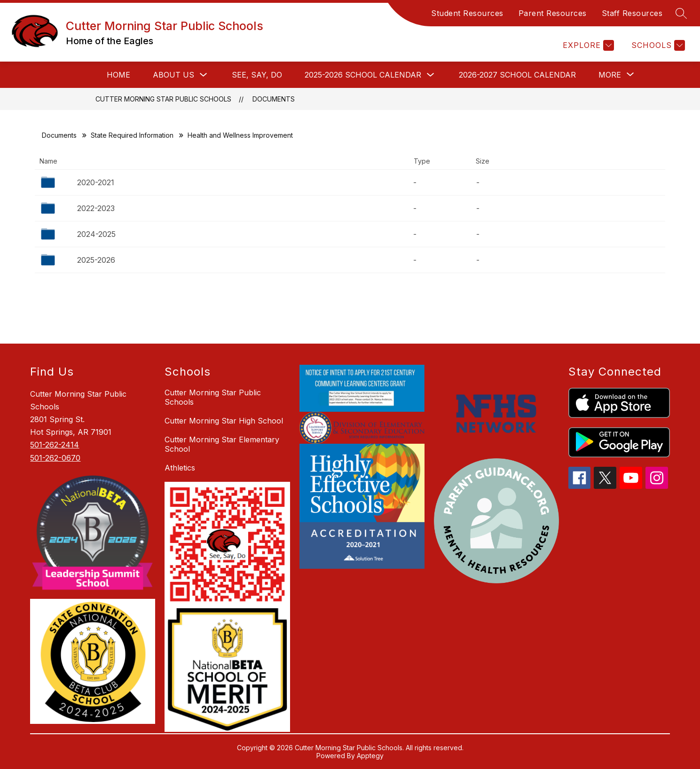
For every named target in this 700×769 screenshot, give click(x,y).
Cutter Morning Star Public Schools (163, 99)
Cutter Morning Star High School (224, 421)
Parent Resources (553, 13)
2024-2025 (96, 234)
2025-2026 (96, 260)
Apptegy (370, 756)
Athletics (180, 468)
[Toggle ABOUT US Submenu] (204, 75)
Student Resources (467, 13)
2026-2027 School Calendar (517, 75)
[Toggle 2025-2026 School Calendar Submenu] (431, 75)
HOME (118, 75)
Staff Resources (632, 13)
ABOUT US (173, 75)
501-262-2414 (55, 445)
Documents (274, 99)
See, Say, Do (257, 75)
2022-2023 (96, 208)
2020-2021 (96, 182)
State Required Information (132, 135)
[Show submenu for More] (610, 75)
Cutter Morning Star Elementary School (222, 444)
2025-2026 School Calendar (363, 75)
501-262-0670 (55, 458)
